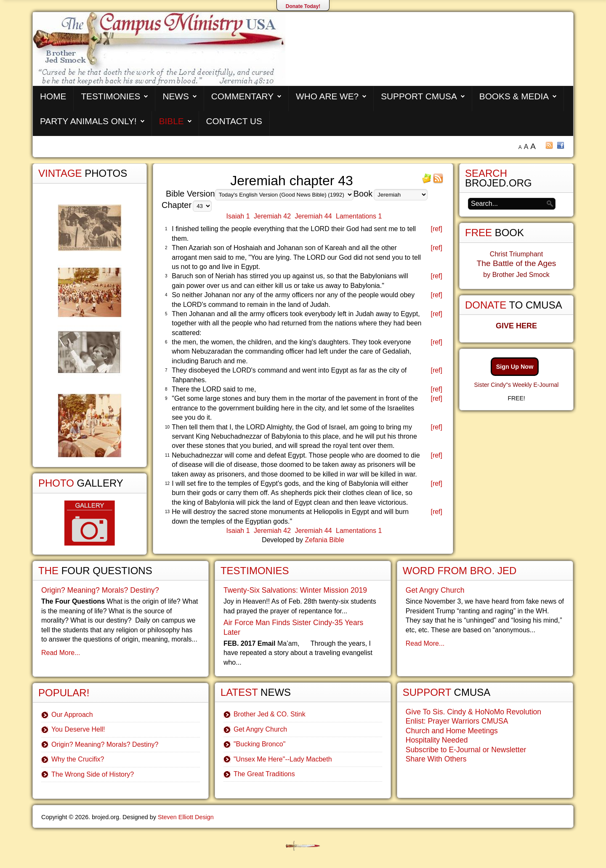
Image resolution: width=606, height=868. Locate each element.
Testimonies (110, 96)
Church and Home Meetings (452, 731)
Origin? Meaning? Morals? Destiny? (100, 590)
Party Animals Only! (88, 121)
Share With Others (436, 759)
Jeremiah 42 (272, 216)
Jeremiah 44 (314, 216)
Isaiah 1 (238, 216)
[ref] (436, 229)
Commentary (242, 96)
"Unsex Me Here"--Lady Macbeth (283, 759)
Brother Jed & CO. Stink (270, 714)
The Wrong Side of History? (93, 774)
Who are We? (327, 96)
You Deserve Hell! (78, 729)
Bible (171, 121)
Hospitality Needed (437, 740)
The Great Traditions (264, 774)
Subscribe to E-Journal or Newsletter (466, 750)
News (175, 96)
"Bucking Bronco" (259, 744)
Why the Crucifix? (78, 759)
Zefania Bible (324, 540)
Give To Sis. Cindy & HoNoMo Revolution (473, 712)
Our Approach (72, 715)
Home (53, 96)
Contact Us (234, 121)
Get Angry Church (260, 729)
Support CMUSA (419, 96)
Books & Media (514, 96)
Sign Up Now (515, 367)
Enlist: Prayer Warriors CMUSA (457, 721)
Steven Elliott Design (186, 817)
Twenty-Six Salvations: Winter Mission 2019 (295, 590)
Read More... (61, 653)
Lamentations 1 (359, 216)
